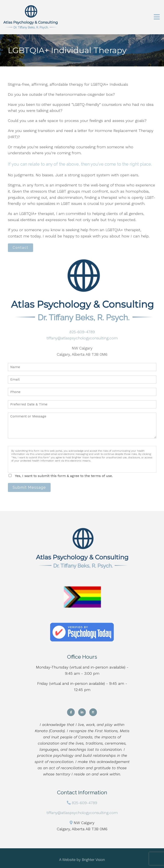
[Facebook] (71, 712)
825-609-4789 (82, 332)
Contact (20, 248)
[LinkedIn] (82, 712)
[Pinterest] (93, 712)
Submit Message (29, 487)
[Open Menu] (157, 17)
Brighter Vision (93, 860)
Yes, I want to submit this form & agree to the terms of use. (64, 476)
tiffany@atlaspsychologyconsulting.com (82, 338)
